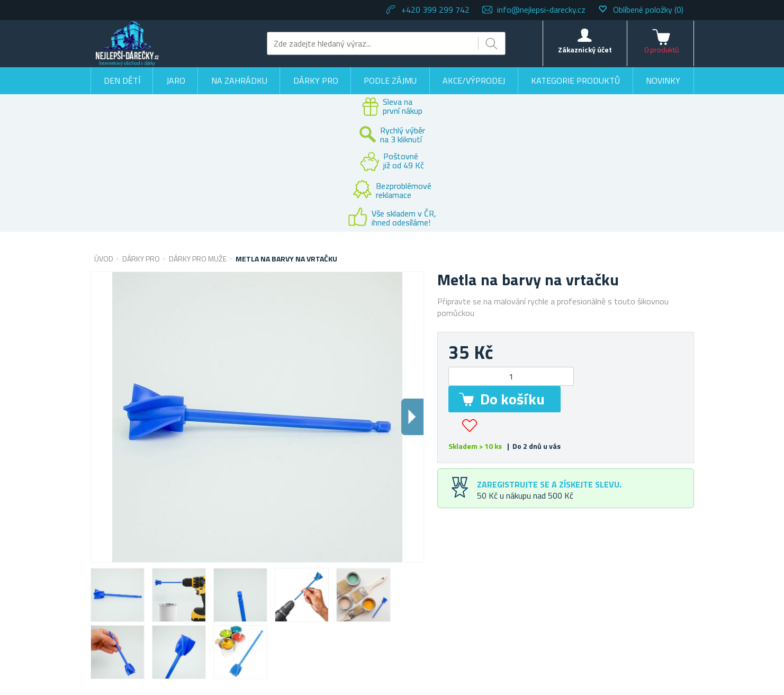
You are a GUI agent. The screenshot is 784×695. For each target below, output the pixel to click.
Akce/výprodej (474, 80)
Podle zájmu (390, 80)
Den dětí (122, 80)
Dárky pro (316, 80)
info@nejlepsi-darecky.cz (541, 10)
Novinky (663, 80)
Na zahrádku (239, 80)
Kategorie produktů (575, 80)
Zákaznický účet (585, 49)
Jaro (176, 80)
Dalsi (412, 417)
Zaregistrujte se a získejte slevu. (549, 484)
